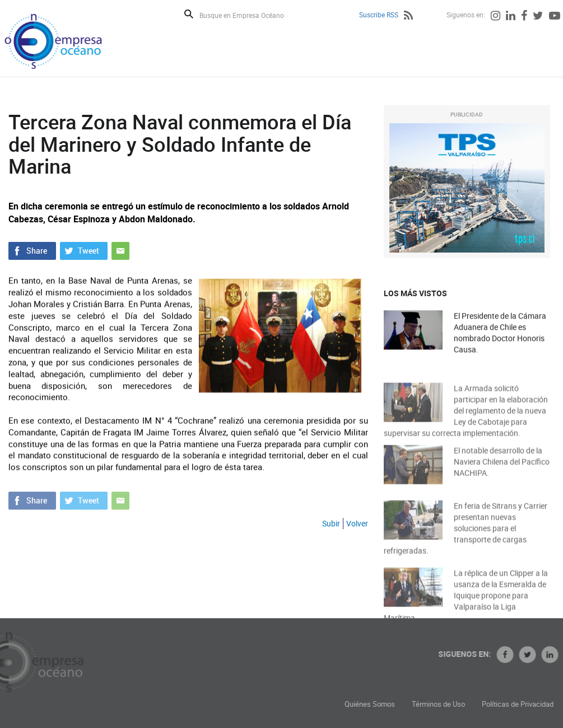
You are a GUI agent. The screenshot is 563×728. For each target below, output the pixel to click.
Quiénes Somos (417, 704)
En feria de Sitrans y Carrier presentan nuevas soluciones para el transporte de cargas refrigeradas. (466, 537)
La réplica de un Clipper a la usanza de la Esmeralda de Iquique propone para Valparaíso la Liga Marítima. (466, 604)
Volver (357, 523)
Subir (331, 523)
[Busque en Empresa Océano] (249, 15)
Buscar (189, 14)
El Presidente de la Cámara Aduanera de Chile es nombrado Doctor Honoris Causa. (500, 333)
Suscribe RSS (379, 15)
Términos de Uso (486, 704)
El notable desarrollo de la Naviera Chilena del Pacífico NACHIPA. (502, 467)
